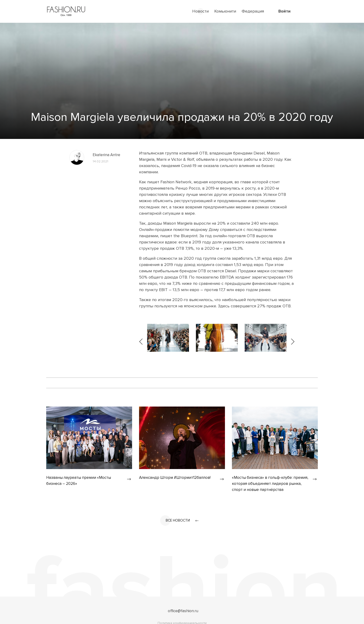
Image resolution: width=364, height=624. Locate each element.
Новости (200, 11)
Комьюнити (225, 11)
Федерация (253, 11)
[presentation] (141, 338)
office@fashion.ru (183, 612)
